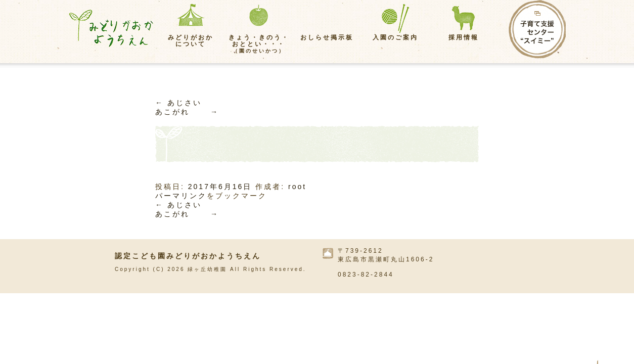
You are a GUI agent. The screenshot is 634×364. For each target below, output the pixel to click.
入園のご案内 (395, 37)
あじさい (178, 103)
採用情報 (464, 37)
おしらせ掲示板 (327, 37)
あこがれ (187, 112)
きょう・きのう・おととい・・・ (259, 44)
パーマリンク (181, 196)
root (297, 187)
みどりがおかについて (191, 41)
